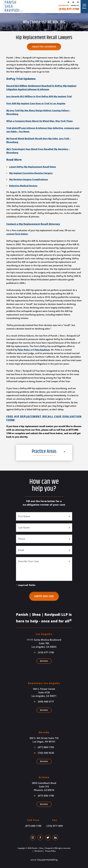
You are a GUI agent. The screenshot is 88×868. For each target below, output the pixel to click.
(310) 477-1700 (69, 9)
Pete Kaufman (42, 350)
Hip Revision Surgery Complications (28, 179)
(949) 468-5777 (44, 702)
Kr (78, 2)
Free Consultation (64, 6)
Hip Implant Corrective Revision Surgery (31, 173)
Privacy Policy (50, 851)
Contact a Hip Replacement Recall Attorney (33, 224)
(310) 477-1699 (55, 826)
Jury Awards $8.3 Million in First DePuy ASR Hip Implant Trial (39, 96)
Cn (73, 2)
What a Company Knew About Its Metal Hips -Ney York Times (40, 121)
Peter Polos (24, 350)
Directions (44, 661)
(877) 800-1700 (44, 747)
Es (68, 2)
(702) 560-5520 (44, 753)
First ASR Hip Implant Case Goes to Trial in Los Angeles (36, 103)
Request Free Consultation (44, 47)
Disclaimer (39, 851)
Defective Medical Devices (23, 186)
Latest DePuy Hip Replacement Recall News (33, 167)
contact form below (17, 234)
